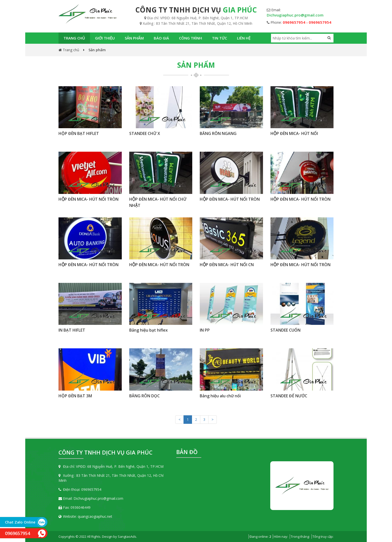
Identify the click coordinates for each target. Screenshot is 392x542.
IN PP (205, 330)
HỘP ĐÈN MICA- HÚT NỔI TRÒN (88, 199)
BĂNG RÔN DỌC (144, 396)
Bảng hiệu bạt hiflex (148, 330)
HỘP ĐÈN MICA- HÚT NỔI (294, 133)
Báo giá (161, 38)
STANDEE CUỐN (285, 330)
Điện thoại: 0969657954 (80, 489)
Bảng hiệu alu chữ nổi (220, 396)
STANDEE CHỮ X (145, 133)
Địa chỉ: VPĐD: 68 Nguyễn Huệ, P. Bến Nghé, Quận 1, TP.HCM (111, 466)
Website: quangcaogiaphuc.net (85, 516)
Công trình (190, 38)
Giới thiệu (105, 38)
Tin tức (219, 38)
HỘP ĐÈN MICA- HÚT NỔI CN (227, 265)
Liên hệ (244, 38)
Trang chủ (74, 38)
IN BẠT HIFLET (72, 330)
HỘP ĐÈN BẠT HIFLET (79, 133)
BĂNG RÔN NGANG (218, 133)
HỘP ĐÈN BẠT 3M (75, 396)
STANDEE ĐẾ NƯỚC (289, 396)
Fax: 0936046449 (74, 507)
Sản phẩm (134, 38)
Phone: (299, 22)
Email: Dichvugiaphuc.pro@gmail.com (91, 498)
